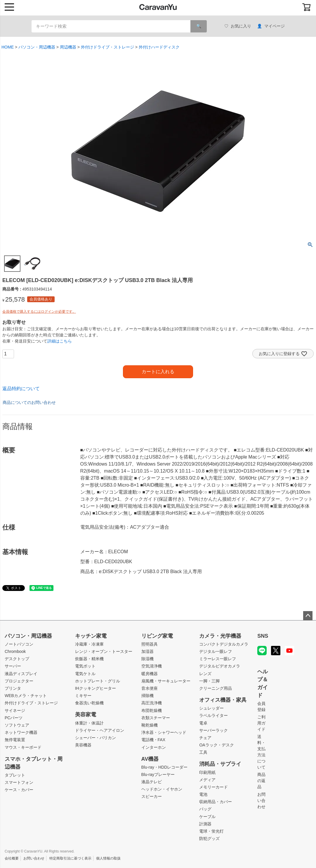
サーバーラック (213, 730)
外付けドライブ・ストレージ (107, 47)
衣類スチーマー (156, 718)
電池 (203, 794)
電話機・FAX (153, 740)
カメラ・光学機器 (220, 636)
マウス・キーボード (23, 747)
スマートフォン (19, 782)
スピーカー (152, 796)
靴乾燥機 (150, 725)
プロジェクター (19, 681)
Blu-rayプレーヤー (158, 774)
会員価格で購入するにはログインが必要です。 (39, 312)
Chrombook (15, 651)
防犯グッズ (209, 838)
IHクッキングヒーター (96, 688)
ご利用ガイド (261, 723)
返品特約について (21, 389)
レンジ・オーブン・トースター (104, 651)
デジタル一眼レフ (216, 651)
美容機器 (83, 745)
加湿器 (147, 651)
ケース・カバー (19, 790)
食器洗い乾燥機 (89, 703)
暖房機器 (150, 674)
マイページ (271, 26)
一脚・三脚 (209, 681)
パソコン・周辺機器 (37, 47)
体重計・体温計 (89, 723)
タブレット (15, 775)
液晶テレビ (152, 782)
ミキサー (83, 696)
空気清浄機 (152, 666)
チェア (205, 738)
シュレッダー (211, 708)
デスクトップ (17, 659)
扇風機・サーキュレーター (166, 681)
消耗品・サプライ (220, 764)
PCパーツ (14, 718)
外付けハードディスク (159, 47)
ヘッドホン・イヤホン (162, 789)
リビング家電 (157, 636)
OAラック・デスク (216, 745)
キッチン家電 (91, 636)
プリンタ (13, 688)
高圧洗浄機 (152, 703)
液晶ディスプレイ (21, 674)
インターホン (154, 747)
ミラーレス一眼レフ (218, 659)
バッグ (205, 809)
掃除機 (147, 696)
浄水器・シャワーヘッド (164, 732)
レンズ (205, 674)
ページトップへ (308, 616)
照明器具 (150, 644)
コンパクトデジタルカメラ (224, 644)
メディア (207, 780)
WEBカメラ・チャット (26, 696)
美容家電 (86, 715)
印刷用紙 (207, 772)
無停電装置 (15, 740)
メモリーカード (213, 787)
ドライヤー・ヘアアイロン (100, 730)
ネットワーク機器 (21, 732)
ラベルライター (213, 715)
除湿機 (147, 659)
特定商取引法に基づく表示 (70, 858)
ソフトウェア (17, 725)
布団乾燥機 (152, 710)
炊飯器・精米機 (89, 659)
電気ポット (85, 666)
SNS (263, 636)
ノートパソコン (19, 644)
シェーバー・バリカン (96, 738)
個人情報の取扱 (108, 858)
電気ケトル (85, 674)
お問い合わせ (261, 800)
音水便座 (150, 688)
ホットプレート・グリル (98, 681)
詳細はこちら (60, 341)
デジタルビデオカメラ (220, 666)
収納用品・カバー (216, 802)
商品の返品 (261, 781)
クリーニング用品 (216, 688)
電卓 (203, 723)
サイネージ (15, 710)
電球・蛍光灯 (211, 831)
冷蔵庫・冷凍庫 (89, 644)
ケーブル (207, 817)
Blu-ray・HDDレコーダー (165, 767)
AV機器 (150, 759)
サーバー (13, 666)
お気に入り (238, 26)
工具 (203, 752)
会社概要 (12, 858)
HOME (8, 47)
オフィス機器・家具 (223, 700)
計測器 (205, 824)
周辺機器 (68, 47)
